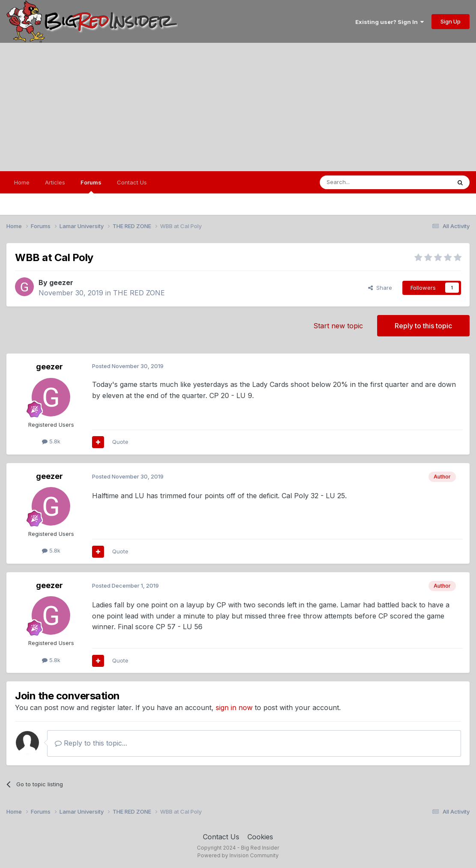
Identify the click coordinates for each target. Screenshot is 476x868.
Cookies (260, 837)
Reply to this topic (423, 326)
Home (22, 182)
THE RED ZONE (139, 293)
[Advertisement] (238, 107)
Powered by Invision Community (238, 855)
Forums (91, 186)
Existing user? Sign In (390, 22)
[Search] (363, 182)
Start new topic (338, 326)
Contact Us (132, 182)
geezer (61, 282)
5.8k (51, 441)
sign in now (234, 707)
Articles (55, 182)
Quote (120, 442)
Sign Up (451, 21)
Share (380, 288)
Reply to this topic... (91, 743)
